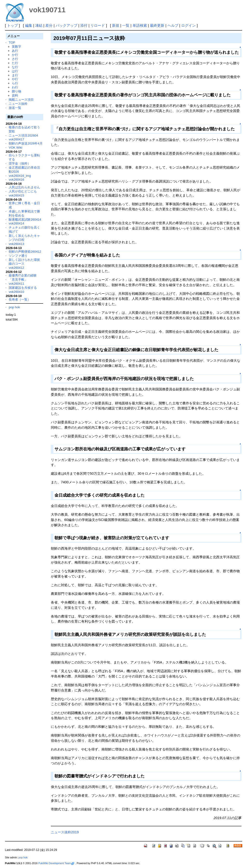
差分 (49, 25)
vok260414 (16, 223)
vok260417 (16, 139)
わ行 (15, 87)
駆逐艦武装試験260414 (25, 220)
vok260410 (16, 292)
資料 (15, 95)
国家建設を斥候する (23, 288)
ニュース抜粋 (18, 104)
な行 (15, 67)
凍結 (39, 25)
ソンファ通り (18, 256)
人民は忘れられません (24, 187)
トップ (12, 25)
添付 (84, 25)
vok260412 (16, 268)
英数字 (17, 47)
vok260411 (16, 284)
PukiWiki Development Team (56, 863)
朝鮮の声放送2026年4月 (26, 143)
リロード (98, 25)
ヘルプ (173, 25)
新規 (116, 25)
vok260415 (16, 195)
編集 (29, 25)
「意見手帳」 (18, 279)
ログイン (188, 25)
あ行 (15, 51)
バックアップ (67, 25)
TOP (12, 43)
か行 (15, 55)
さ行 (15, 59)
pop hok (14, 307)
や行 (15, 79)
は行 (15, 71)
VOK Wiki (15, 148)
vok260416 (16, 180)
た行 (15, 63)
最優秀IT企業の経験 (23, 275)
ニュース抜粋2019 (65, 832)
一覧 (126, 25)
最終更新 (157, 25)
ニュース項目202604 (23, 135)
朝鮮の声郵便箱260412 (25, 252)
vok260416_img (20, 176)
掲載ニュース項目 (21, 100)
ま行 (15, 75)
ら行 (15, 83)
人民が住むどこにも (23, 191)
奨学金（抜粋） (20, 163)
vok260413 (16, 244)
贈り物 (17, 91)
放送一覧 (15, 108)
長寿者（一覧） (20, 299)
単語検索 (140, 25)
